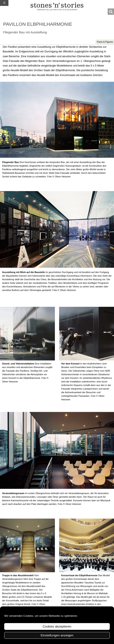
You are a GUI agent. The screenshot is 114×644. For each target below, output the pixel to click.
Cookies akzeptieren (57, 626)
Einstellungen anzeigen (57, 635)
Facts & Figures (105, 42)
